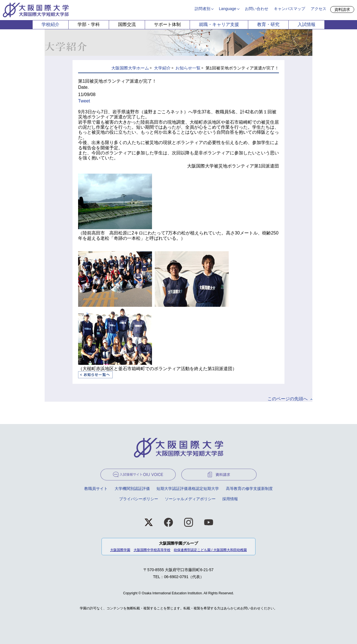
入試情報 (307, 24)
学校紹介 (50, 24)
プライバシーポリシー (139, 499)
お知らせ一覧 (188, 68)
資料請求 (342, 9)
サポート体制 (167, 24)
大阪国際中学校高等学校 (152, 550)
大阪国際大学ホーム (130, 68)
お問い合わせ (257, 9)
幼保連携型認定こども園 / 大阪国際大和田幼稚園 (210, 550)
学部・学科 (89, 24)
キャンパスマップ (290, 9)
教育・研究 (268, 24)
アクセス (319, 9)
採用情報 (230, 499)
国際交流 (127, 24)
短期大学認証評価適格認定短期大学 (188, 489)
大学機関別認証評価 (132, 489)
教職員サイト (96, 489)
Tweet (84, 101)
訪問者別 (202, 9)
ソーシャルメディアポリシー (190, 499)
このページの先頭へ (288, 399)
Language (228, 9)
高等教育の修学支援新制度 (249, 489)
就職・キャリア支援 (219, 24)
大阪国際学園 (120, 550)
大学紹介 (162, 68)
